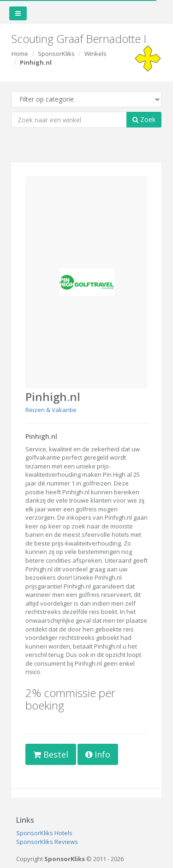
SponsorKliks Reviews (47, 842)
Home (20, 54)
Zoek (144, 119)
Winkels (95, 54)
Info (98, 754)
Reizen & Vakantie (51, 410)
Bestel (51, 754)
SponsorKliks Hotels (44, 833)
